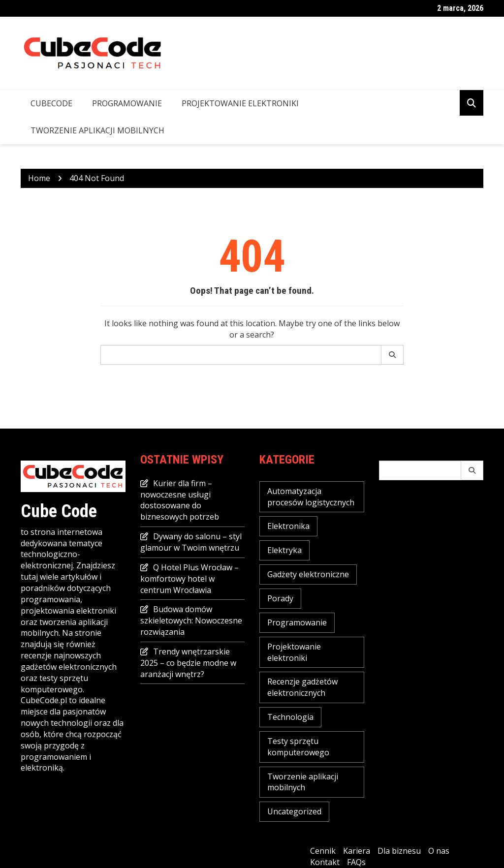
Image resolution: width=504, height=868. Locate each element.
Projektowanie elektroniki (240, 103)
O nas (439, 851)
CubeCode (51, 103)
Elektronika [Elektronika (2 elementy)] (288, 526)
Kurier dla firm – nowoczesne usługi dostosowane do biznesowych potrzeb (180, 500)
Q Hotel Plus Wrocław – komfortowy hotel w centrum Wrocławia (189, 579)
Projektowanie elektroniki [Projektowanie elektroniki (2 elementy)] (294, 652)
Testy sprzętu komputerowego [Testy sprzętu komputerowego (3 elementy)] (298, 747)
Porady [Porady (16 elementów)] (280, 598)
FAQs (356, 862)
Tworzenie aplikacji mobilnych (97, 130)
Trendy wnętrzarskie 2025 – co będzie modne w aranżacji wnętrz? (188, 663)
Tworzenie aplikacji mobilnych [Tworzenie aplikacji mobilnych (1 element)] (303, 782)
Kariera (357, 851)
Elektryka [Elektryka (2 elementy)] (284, 550)
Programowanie (127, 103)
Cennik (323, 851)
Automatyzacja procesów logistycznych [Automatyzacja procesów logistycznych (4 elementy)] (311, 497)
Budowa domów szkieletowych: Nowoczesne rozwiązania (191, 620)
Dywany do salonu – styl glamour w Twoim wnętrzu (191, 542)
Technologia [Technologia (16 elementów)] (290, 717)
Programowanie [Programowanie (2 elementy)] (297, 622)
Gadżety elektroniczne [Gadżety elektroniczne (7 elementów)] (308, 574)
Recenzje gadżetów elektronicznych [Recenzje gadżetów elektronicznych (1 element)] (302, 687)
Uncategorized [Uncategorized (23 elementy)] (294, 811)
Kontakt (325, 862)
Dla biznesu (399, 851)
